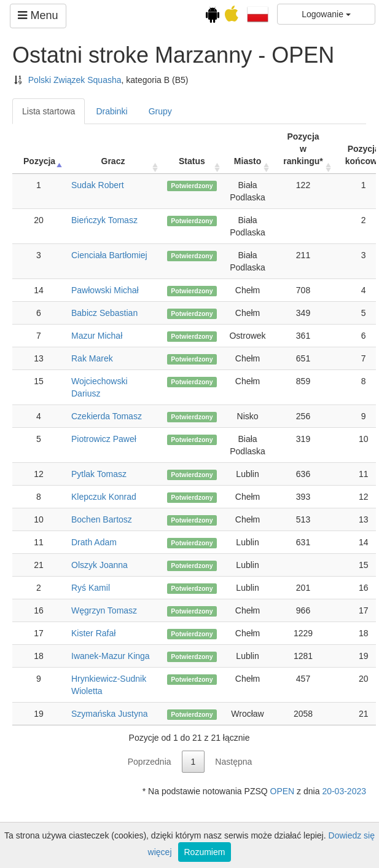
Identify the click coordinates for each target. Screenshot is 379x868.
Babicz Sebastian (104, 313)
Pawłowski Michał (105, 290)
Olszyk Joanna (100, 565)
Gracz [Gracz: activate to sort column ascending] (113, 161)
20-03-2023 (344, 791)
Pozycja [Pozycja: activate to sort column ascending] (39, 161)
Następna (233, 762)
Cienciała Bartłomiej (109, 255)
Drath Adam (94, 542)
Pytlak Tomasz (99, 474)
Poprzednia (150, 762)
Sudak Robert (98, 185)
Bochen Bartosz (102, 519)
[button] (258, 14)
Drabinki (111, 111)
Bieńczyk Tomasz (104, 220)
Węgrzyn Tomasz (104, 610)
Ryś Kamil (91, 588)
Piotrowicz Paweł (104, 439)
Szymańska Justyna (110, 714)
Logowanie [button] (326, 14)
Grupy (160, 111)
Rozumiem (205, 852)
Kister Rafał (93, 633)
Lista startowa (49, 111)
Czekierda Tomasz (107, 416)
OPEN (283, 791)
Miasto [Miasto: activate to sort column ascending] (248, 161)
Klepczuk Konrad (104, 497)
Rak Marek (92, 358)
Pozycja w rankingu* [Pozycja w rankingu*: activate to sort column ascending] (303, 149)
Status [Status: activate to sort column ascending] (192, 161)
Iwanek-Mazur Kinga (111, 656)
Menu (38, 15)
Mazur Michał (97, 336)
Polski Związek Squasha (75, 80)
